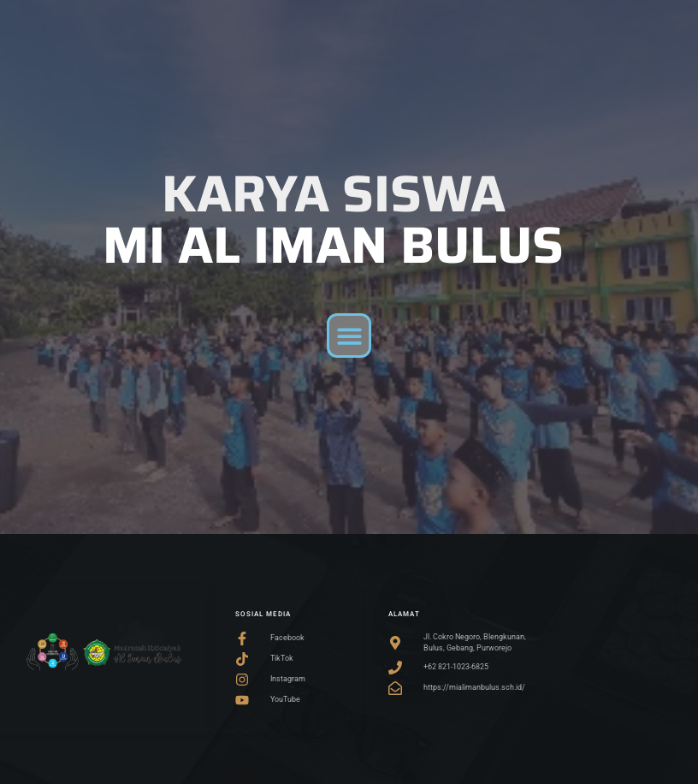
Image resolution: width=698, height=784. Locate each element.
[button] (349, 336)
